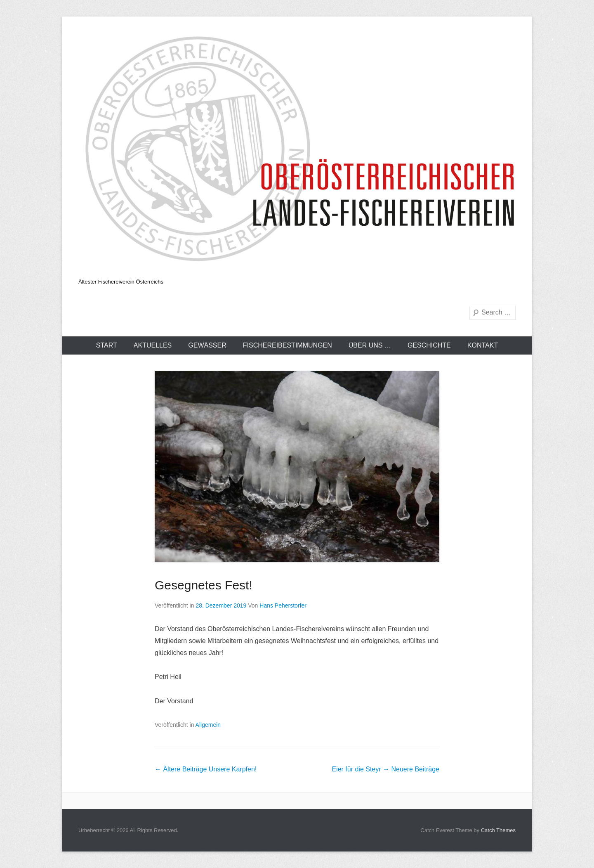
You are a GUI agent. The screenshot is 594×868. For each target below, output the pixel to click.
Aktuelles (153, 345)
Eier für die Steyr (385, 769)
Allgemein (208, 725)
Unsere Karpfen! (206, 769)
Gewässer (207, 345)
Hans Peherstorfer (283, 605)
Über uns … (370, 345)
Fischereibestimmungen (288, 345)
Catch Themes (498, 830)
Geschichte (429, 345)
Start (107, 345)
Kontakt (483, 345)
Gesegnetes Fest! (204, 585)
